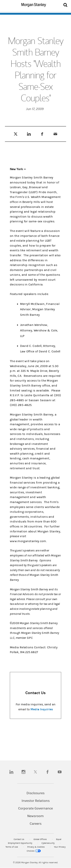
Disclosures (35, 793)
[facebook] (48, 772)
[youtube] (60, 772)
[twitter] (35, 772)
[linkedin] (11, 772)
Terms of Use (12, 847)
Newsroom (35, 816)
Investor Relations (36, 801)
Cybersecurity (48, 843)
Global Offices (40, 839)
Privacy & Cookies (36, 847)
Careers (36, 824)
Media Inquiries (42, 709)
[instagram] (23, 772)
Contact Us (19, 839)
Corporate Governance (35, 809)
